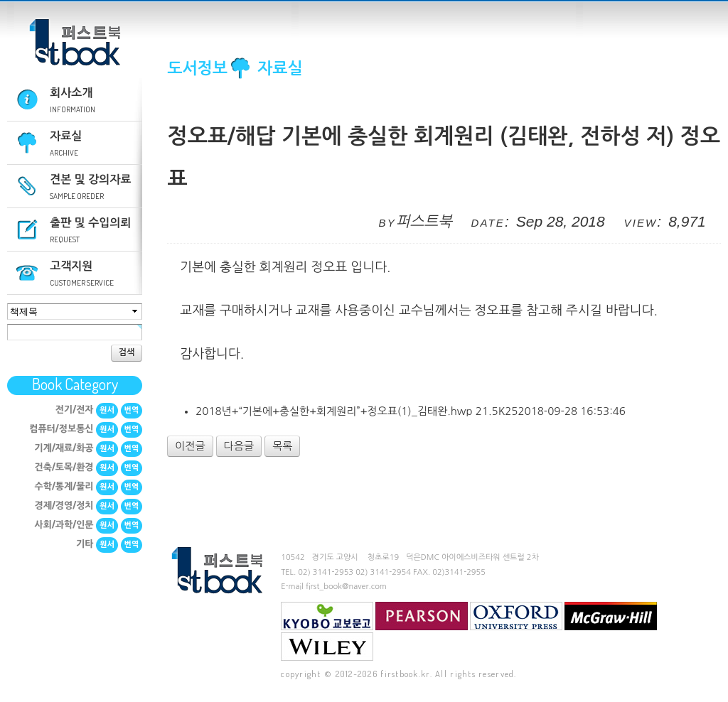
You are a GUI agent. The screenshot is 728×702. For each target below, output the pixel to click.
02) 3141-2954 (383, 572)
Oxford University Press (516, 616)
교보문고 (327, 616)
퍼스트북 (75, 43)
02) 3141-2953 (326, 572)
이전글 (190, 446)
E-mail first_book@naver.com (334, 587)
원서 (107, 410)
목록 (282, 446)
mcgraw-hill (611, 616)
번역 (132, 410)
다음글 (239, 446)
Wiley (327, 647)
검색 (127, 352)
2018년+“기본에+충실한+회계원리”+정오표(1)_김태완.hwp (411, 411)
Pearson (422, 616)
